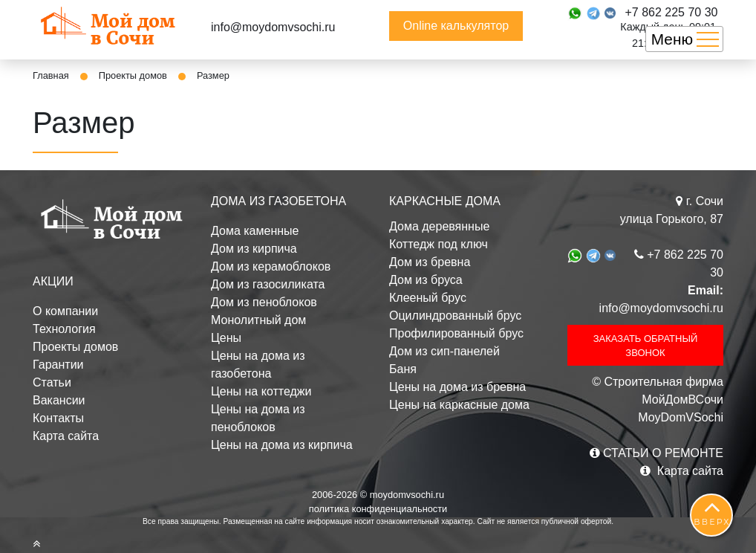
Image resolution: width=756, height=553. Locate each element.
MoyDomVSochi (681, 417)
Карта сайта (66, 436)
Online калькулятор (456, 26)
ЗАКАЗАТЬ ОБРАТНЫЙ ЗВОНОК (646, 346)
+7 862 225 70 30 (671, 12)
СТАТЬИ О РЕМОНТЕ (656, 453)
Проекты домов (133, 75)
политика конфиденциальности (378, 509)
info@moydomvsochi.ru (273, 27)
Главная (51, 75)
